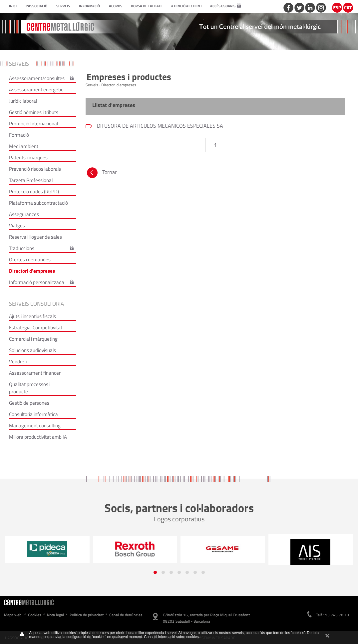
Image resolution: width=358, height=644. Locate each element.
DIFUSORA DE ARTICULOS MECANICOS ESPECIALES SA (159, 126)
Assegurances (24, 214)
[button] (155, 572)
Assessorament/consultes (37, 78)
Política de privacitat (87, 615)
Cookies (35, 615)
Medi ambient (24, 146)
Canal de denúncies (126, 615)
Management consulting (35, 425)
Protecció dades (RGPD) (34, 191)
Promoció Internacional (33, 123)
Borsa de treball (147, 6)
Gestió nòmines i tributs (34, 112)
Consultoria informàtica (33, 414)
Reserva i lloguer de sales (35, 237)
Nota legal (55, 615)
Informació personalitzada (37, 282)
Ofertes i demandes (30, 259)
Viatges (17, 225)
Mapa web (13, 615)
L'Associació (36, 6)
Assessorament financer (35, 373)
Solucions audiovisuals (32, 350)
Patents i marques (28, 157)
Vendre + (18, 361)
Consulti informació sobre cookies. (172, 637)
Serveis (63, 6)
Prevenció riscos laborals (35, 169)
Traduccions (22, 248)
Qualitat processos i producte (30, 388)
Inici (13, 6)
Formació (19, 135)
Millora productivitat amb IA (38, 437)
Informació (89, 6)
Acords (116, 6)
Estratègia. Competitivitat (36, 327)
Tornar (101, 174)
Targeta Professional (31, 180)
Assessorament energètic (36, 89)
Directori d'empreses (32, 271)
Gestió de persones (29, 403)
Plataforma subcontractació (38, 203)
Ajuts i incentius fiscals (32, 316)
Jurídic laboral (23, 101)
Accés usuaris (225, 6)
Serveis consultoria (36, 304)
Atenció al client (187, 6)
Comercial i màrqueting (33, 339)
